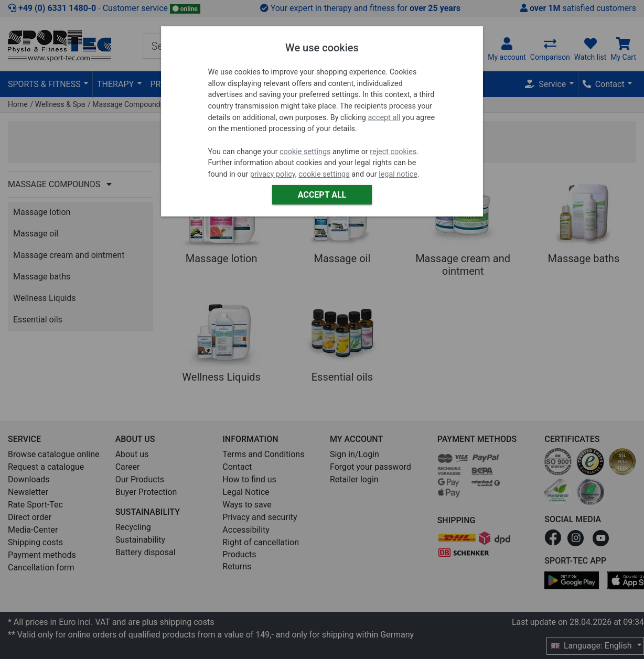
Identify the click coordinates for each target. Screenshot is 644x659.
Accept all (322, 195)
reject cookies (393, 152)
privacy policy (273, 174)
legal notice (398, 174)
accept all (384, 118)
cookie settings (305, 152)
